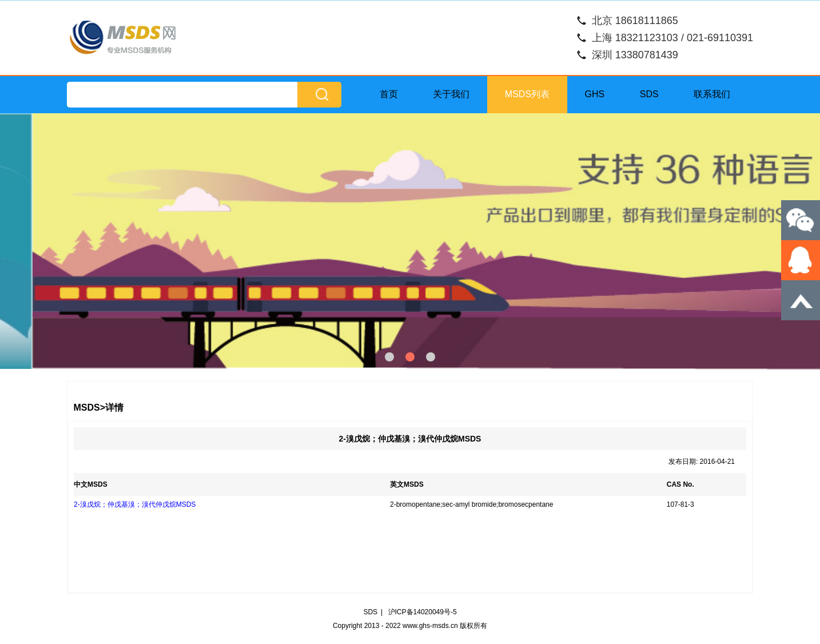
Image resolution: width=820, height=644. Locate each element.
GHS (595, 94)
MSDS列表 (527, 94)
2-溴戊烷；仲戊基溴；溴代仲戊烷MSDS (135, 504)
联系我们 (712, 94)
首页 (389, 94)
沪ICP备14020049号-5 (423, 612)
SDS (649, 94)
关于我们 (451, 94)
